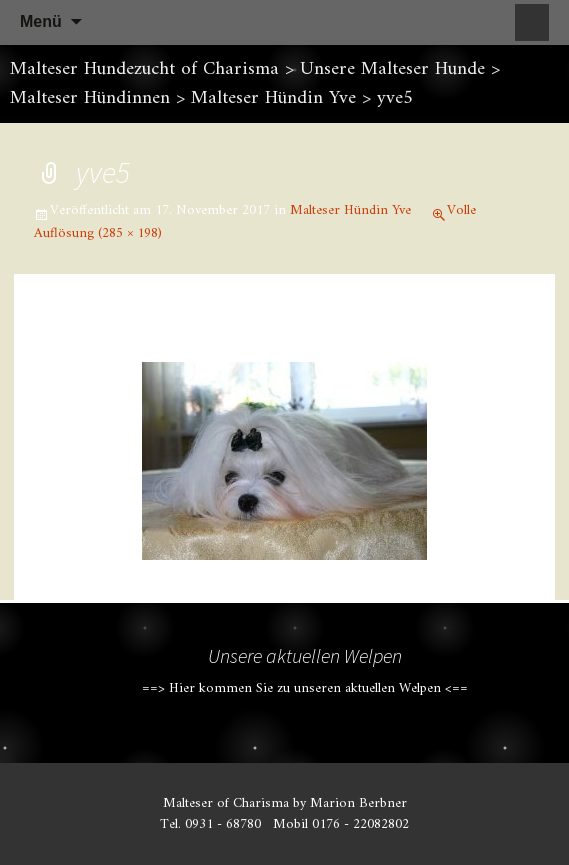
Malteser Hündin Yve (350, 210)
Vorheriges (96, 337)
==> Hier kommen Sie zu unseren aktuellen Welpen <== (305, 688)
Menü (41, 21)
